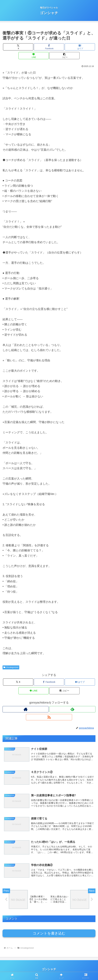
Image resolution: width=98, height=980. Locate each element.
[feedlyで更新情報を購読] (72, 709)
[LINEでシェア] (34, 56)
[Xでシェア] (18, 47)
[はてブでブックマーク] (80, 47)
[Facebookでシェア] (49, 47)
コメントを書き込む (49, 935)
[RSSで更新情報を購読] (49, 717)
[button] (64, 56)
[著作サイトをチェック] (26, 709)
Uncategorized (11, 667)
